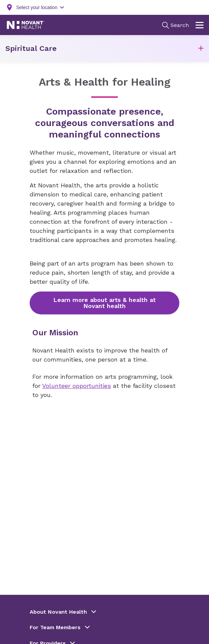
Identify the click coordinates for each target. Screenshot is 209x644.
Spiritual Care (31, 48)
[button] (201, 49)
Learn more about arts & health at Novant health (104, 303)
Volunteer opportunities (77, 386)
